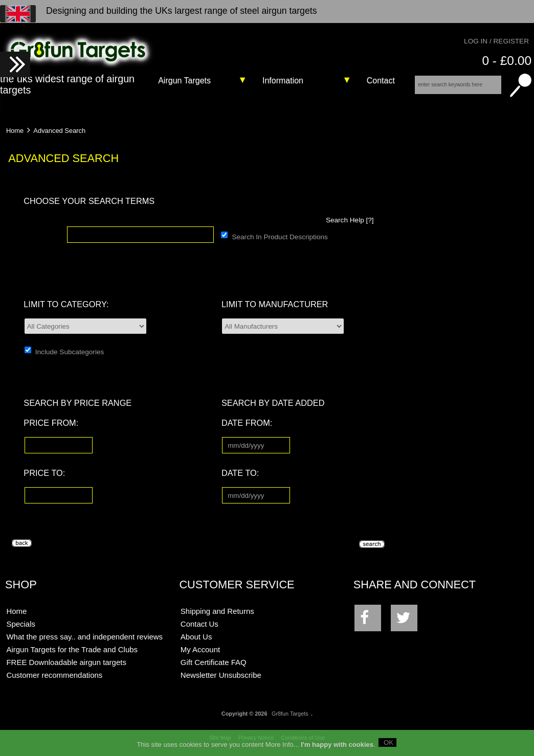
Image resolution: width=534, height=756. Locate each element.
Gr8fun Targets (290, 714)
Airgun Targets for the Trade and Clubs (72, 649)
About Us (196, 637)
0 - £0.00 (507, 61)
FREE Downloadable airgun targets (66, 662)
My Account (200, 649)
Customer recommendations (54, 675)
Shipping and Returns (217, 611)
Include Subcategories (70, 351)
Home (15, 131)
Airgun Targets (184, 81)
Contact (381, 81)
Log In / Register (496, 41)
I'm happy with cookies (337, 748)
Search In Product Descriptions (280, 236)
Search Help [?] (350, 220)
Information (283, 81)
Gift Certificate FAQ (214, 662)
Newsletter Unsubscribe (221, 675)
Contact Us (199, 624)
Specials (21, 624)
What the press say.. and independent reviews (84, 637)
